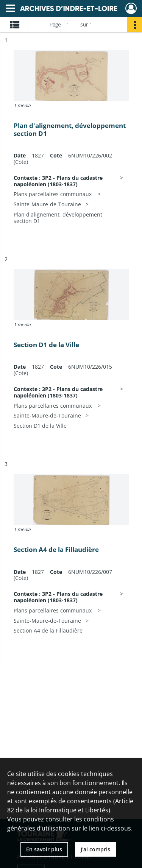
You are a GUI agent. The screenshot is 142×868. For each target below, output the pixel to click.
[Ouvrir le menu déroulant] (10, 9)
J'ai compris (95, 849)
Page (55, 24)
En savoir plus (44, 849)
